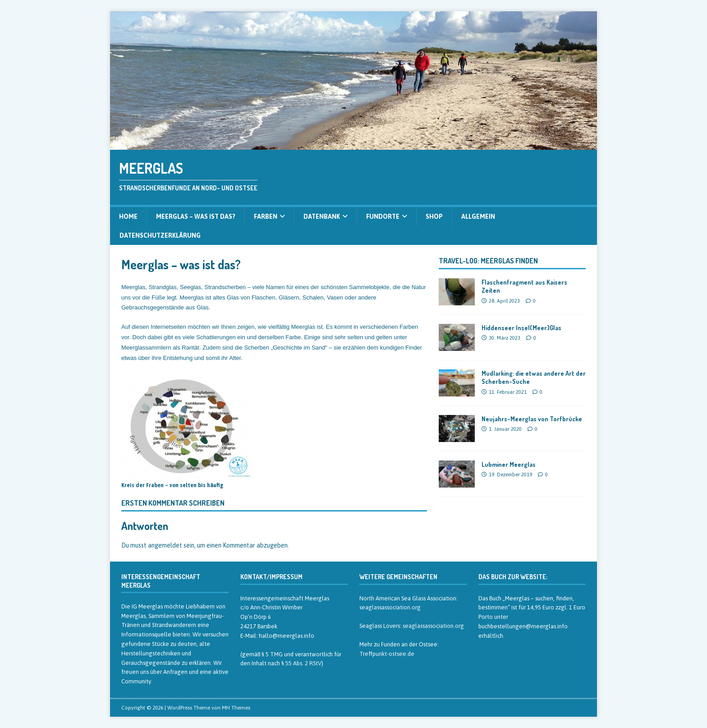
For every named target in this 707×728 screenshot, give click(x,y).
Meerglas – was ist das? (196, 217)
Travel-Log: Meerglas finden (488, 261)
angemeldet (165, 545)
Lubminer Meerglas (509, 464)
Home (128, 217)
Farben (266, 217)
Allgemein (478, 217)
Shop (434, 217)
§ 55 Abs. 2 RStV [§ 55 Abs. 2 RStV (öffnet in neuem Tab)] (301, 663)
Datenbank (322, 217)
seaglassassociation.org (390, 607)
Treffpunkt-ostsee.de (387, 654)
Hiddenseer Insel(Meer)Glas (521, 328)
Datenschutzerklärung (160, 235)
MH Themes (236, 708)
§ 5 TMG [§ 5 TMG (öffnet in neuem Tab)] (272, 654)
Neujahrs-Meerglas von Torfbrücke (532, 419)
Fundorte (383, 217)
